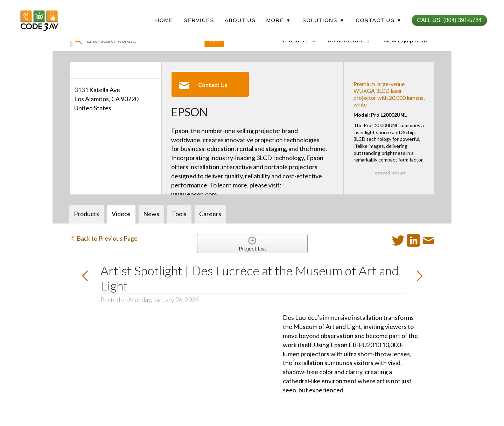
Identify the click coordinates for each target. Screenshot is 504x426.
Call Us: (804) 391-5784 (449, 20)
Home (164, 20)
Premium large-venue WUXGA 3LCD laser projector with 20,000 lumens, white (389, 94)
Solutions (323, 20)
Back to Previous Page (104, 238)
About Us (240, 20)
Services (199, 20)
